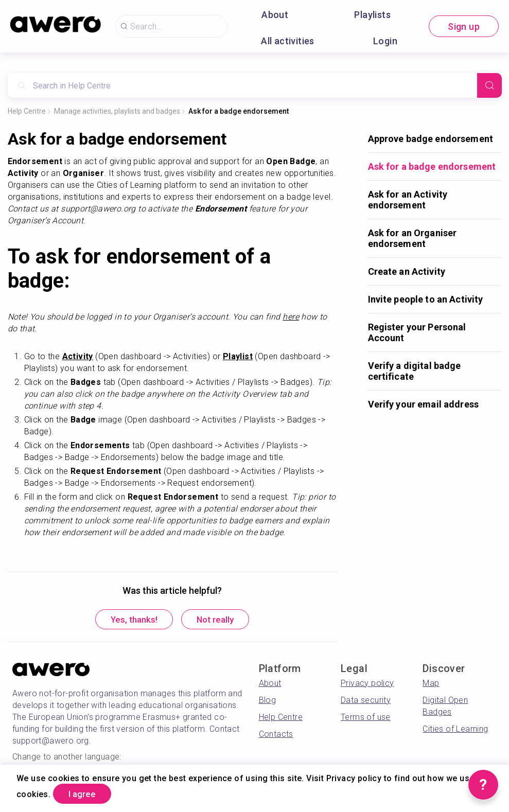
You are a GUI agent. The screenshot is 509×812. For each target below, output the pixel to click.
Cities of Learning (455, 730)
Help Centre (27, 111)
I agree (86, 793)
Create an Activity (407, 271)
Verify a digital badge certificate (415, 371)
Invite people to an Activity (426, 299)
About (275, 15)
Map (431, 685)
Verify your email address (424, 404)
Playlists (372, 15)
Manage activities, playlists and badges (117, 111)
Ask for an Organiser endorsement (413, 238)
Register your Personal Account (417, 332)
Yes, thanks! (129, 620)
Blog (268, 702)
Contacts (276, 736)
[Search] (489, 85)
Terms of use (366, 719)
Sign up (464, 27)
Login (385, 41)
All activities (288, 41)
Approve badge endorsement (431, 139)
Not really (220, 620)
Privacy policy (367, 685)
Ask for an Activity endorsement (408, 200)
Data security (366, 702)
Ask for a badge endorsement (239, 111)
